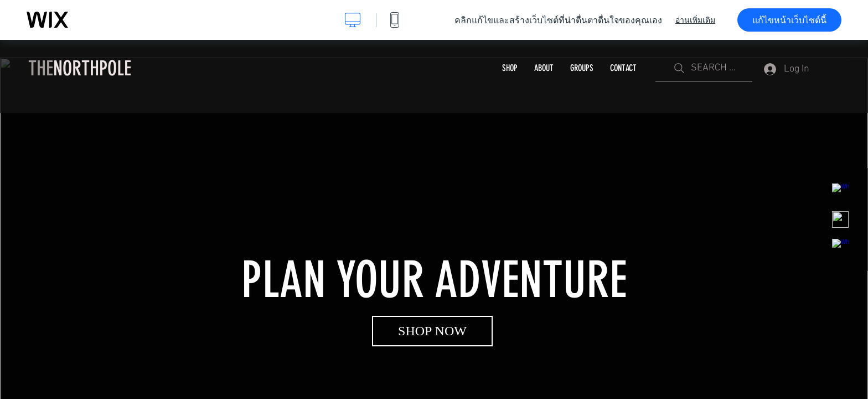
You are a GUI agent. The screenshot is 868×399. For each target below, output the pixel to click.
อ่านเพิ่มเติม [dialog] (695, 20)
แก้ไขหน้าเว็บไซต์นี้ (789, 20)
